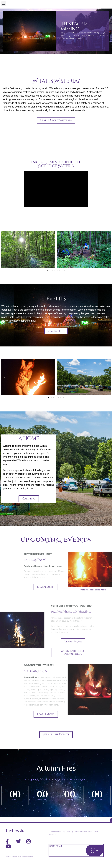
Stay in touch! (15, 836)
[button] (4, 4)
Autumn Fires (56, 771)
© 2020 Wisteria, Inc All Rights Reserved (19, 862)
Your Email (56, 851)
